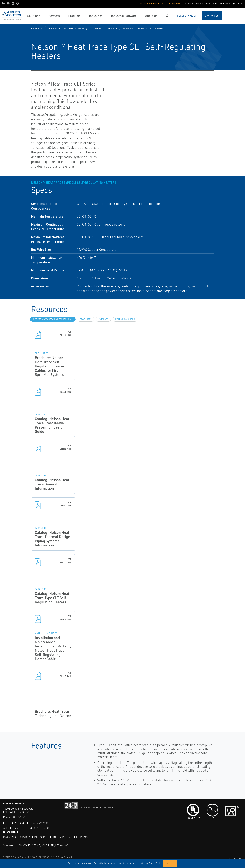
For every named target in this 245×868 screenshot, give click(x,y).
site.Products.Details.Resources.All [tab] (53, 319)
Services (25, 837)
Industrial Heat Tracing (103, 28)
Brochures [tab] (86, 319)
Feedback (82, 837)
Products (37, 28)
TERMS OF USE (46, 857)
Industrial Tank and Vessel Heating (143, 28)
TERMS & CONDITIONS (15, 857)
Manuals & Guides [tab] (125, 319)
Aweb (70, 857)
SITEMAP (60, 857)
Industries (41, 837)
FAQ (70, 837)
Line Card (58, 837)
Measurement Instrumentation (66, 28)
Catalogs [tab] (103, 319)
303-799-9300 (20, 817)
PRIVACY (32, 857)
